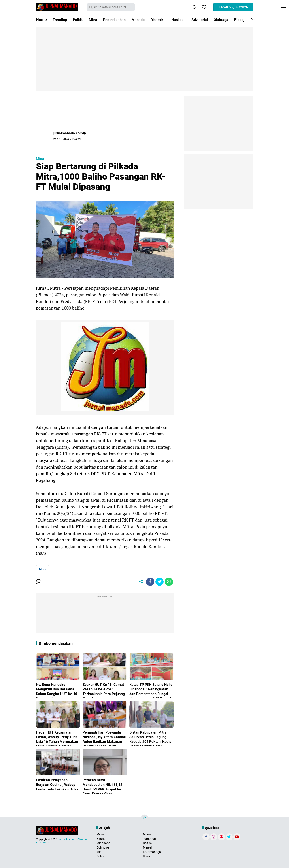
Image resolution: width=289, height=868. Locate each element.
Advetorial (214, 20)
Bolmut (101, 857)
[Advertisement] (145, 59)
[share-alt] (139, 582)
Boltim (147, 843)
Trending (61, 20)
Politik (80, 20)
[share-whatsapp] (169, 582)
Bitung (101, 839)
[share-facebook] (149, 582)
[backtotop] (145, 819)
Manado (147, 20)
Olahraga (238, 20)
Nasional (191, 20)
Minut (100, 853)
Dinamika (169, 20)
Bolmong (103, 848)
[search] (111, 7)
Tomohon (149, 839)
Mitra (97, 20)
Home (41, 20)
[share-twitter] (159, 582)
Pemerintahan (121, 20)
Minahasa (103, 843)
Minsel (147, 848)
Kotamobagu (152, 853)
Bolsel (147, 857)
